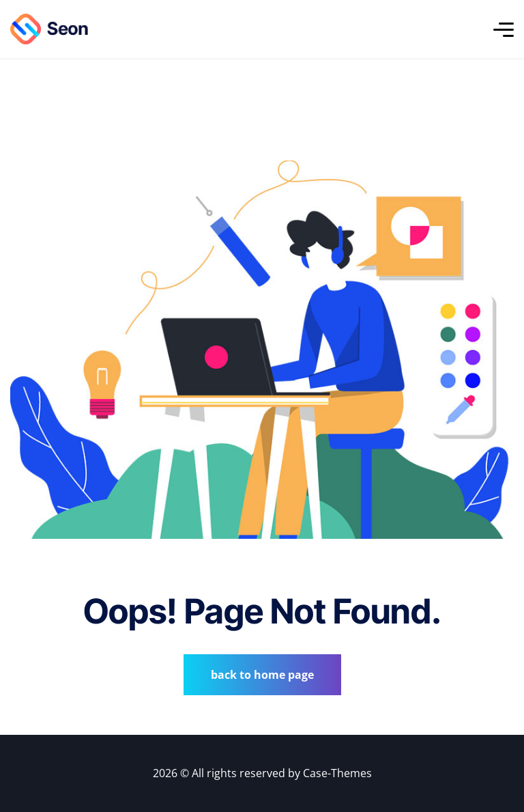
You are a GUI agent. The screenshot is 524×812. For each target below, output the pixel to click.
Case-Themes (337, 773)
